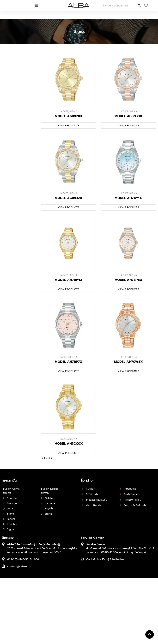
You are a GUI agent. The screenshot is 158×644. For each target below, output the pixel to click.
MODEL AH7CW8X (128, 362)
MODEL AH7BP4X (69, 280)
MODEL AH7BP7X (69, 362)
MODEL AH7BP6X (128, 280)
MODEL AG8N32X (69, 198)
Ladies (64, 111)
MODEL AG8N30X (128, 116)
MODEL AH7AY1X (128, 198)
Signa (73, 111)
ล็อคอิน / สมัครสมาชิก (115, 6)
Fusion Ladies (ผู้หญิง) (50, 491)
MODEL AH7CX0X (69, 444)
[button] (36, 6)
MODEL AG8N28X (69, 116)
